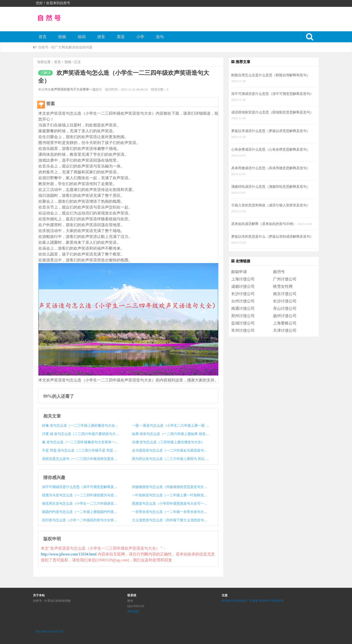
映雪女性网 (283, 286)
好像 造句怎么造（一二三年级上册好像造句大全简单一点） (81, 426)
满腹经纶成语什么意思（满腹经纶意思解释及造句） (271, 187)
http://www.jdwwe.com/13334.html (69, 554)
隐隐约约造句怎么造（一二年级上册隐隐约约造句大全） (81, 512)
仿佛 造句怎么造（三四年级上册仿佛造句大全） (168, 442)
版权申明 (265, 601)
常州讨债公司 (243, 330)
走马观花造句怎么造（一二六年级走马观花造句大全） (171, 450)
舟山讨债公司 (285, 308)
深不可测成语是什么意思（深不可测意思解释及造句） (81, 487)
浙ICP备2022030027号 (49, 632)
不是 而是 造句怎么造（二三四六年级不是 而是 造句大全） (81, 450)
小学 (140, 37)
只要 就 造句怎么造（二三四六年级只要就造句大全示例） (81, 434)
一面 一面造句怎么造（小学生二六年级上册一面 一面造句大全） (171, 426)
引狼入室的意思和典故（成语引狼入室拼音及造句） (271, 205)
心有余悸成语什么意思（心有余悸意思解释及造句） (271, 149)
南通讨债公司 (243, 308)
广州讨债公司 (285, 279)
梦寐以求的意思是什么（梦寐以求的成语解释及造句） (272, 236)
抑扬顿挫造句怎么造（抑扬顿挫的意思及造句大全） (171, 487)
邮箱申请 (239, 272)
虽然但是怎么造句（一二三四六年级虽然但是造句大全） (81, 459)
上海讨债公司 (243, 279)
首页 (43, 37)
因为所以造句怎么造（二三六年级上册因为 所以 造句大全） (171, 459)
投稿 (62, 37)
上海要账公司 (285, 323)
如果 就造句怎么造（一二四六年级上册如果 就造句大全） (171, 434)
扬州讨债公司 (285, 316)
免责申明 (277, 601)
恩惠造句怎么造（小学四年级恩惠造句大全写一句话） (171, 504)
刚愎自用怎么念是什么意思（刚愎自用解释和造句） (271, 75)
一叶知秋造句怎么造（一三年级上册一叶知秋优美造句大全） (171, 495)
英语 (121, 37)
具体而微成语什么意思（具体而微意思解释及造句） (271, 168)
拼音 (101, 37)
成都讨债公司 (243, 286)
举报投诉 (228, 601)
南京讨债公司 (285, 294)
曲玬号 (279, 272)
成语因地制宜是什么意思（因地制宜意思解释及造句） (272, 112)
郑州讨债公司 (243, 316)
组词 (82, 37)
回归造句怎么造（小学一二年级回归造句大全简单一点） (81, 520)
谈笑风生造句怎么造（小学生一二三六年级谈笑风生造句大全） (81, 504)
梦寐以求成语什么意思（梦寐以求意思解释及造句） (271, 131)
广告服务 (253, 601)
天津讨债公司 (285, 330)
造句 (160, 37)
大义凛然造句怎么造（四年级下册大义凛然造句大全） (171, 520)
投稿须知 (240, 601)
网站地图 (133, 611)
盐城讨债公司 (243, 323)
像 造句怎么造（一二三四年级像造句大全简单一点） (81, 442)
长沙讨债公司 (243, 294)
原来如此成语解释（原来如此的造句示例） (264, 224)
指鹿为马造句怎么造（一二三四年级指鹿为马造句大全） (81, 495)
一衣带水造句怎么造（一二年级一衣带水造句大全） (171, 512)
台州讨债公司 (243, 301)
